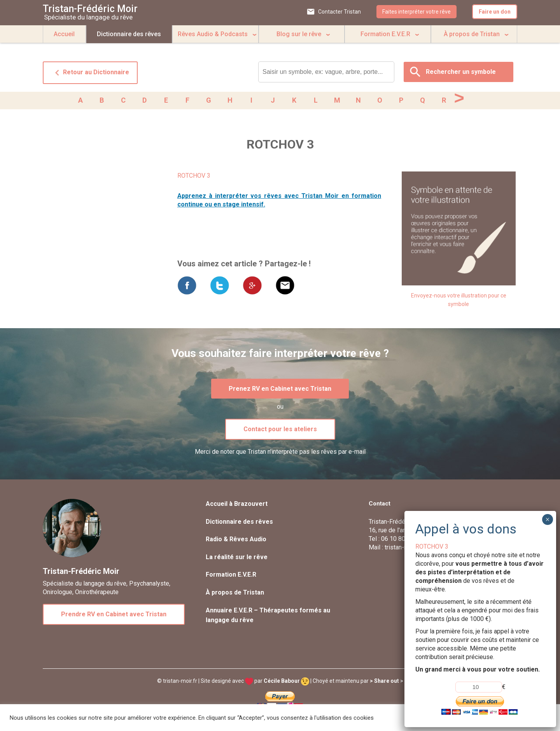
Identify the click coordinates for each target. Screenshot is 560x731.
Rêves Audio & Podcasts (213, 34)
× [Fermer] (547, 519)
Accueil (64, 34)
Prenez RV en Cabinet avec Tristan (280, 390)
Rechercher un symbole (461, 72)
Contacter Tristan (339, 12)
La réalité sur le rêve (237, 559)
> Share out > (387, 682)
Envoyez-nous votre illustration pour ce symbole (459, 301)
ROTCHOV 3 (194, 177)
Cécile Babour (286, 682)
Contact (380, 505)
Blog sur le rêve (299, 34)
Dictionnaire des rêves (129, 34)
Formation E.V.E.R (385, 34)
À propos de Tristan (472, 34)
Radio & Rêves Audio (236, 541)
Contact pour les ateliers (280, 431)
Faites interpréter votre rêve (416, 12)
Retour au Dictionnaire (90, 73)
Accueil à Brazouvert (237, 505)
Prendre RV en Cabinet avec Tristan (114, 616)
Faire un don (495, 12)
